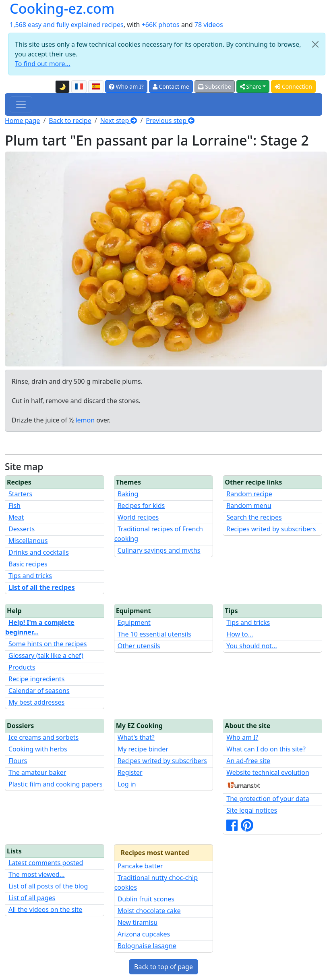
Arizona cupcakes (144, 934)
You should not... (251, 646)
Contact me (171, 86)
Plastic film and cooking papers (56, 784)
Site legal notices (252, 810)
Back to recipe (70, 121)
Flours (18, 761)
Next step (119, 121)
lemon (85, 420)
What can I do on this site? (266, 749)
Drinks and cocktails (39, 552)
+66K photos (161, 25)
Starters (20, 494)
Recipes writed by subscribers (271, 529)
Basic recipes (28, 564)
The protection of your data (268, 799)
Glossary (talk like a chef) (46, 655)
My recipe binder (143, 749)
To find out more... (42, 64)
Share (251, 86)
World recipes (138, 517)
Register (130, 772)
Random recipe (249, 494)
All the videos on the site (45, 909)
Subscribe (215, 86)
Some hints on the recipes (48, 644)
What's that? (136, 737)
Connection (293, 86)
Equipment (134, 622)
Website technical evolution (268, 772)
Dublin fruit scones (146, 899)
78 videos (209, 25)
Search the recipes (254, 517)
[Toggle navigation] (21, 104)
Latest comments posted (46, 863)
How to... (240, 634)
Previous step (170, 121)
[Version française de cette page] (79, 87)
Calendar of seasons (39, 691)
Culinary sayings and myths (159, 550)
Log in (127, 784)
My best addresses (36, 702)
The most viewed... (36, 874)
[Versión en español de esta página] (96, 87)
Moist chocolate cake (149, 911)
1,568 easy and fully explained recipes (67, 25)
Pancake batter (140, 866)
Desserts (22, 529)
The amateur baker (37, 772)
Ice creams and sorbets (43, 737)
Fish (14, 506)
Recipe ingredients (36, 679)
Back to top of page (163, 967)
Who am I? (126, 86)
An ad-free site (248, 761)
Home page (22, 121)
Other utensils (139, 646)
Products (22, 667)
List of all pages (32, 898)
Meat (16, 517)
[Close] (315, 44)
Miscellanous (28, 541)
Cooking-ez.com (62, 8)
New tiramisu (138, 922)
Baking (128, 494)
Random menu (249, 506)
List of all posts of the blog (48, 886)
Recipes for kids (141, 506)
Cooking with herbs (38, 749)
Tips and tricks (30, 576)
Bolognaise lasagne (147, 946)
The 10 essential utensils (154, 634)
